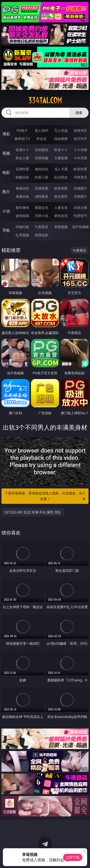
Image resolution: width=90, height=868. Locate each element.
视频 (6, 153)
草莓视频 (61, 227)
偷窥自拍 (22, 188)
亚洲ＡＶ (22, 150)
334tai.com (45, 100)
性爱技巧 (80, 216)
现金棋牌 (61, 139)
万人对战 (61, 130)
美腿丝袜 (22, 196)
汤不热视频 (80, 227)
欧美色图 (61, 188)
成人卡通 (61, 169)
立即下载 (73, 857)
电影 (6, 172)
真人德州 (42, 130)
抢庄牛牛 (80, 139)
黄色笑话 (61, 216)
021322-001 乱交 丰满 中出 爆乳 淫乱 (33, 512)
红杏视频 (22, 235)
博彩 (6, 134)
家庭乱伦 (42, 207)
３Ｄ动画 (80, 150)
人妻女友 (61, 207)
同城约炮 (22, 227)
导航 (6, 230)
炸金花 (42, 139)
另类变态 (80, 177)
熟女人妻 (22, 158)
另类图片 (80, 196)
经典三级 (42, 177)
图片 (6, 192)
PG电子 (22, 130)
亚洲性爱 (22, 169)
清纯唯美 (42, 196)
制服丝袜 (22, 177)
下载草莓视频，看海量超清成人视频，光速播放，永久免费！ (46, 496)
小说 (6, 211)
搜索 (79, 113)
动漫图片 (80, 188)
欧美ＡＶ (61, 150)
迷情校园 (22, 216)
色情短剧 (42, 235)
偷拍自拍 (42, 169)
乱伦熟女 (61, 177)
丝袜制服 (42, 158)
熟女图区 (61, 196)
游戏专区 (80, 130)
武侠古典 (80, 207)
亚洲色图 (42, 188)
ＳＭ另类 (80, 158)
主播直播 (61, 158)
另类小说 (42, 216)
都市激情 (22, 207)
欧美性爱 (80, 169)
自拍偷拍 (42, 150)
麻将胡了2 (22, 139)
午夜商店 (42, 227)
